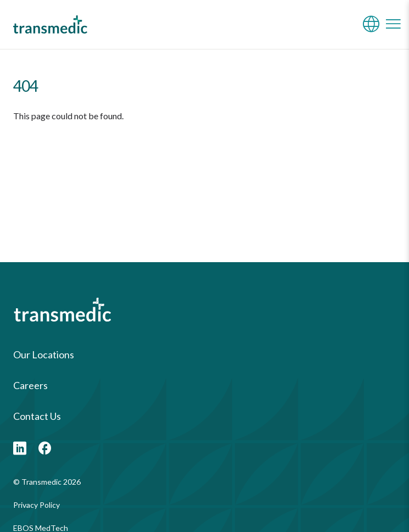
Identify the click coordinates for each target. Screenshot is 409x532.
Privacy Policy (37, 505)
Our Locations (44, 354)
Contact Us (37, 416)
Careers (30, 385)
